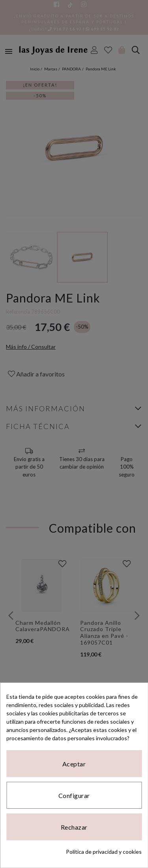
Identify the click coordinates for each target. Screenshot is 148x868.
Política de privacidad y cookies (104, 852)
